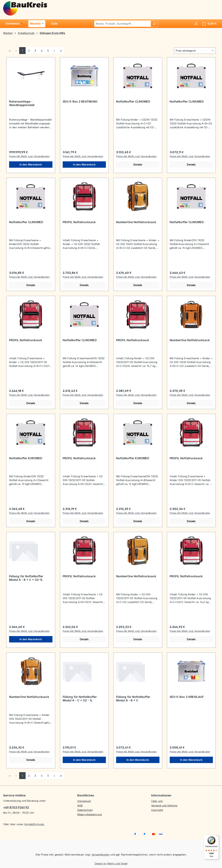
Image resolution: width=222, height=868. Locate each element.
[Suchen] (154, 24)
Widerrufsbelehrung (89, 814)
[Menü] (217, 837)
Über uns (157, 801)
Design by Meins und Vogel (111, 864)
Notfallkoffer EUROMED (26, 458)
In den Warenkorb (31, 165)
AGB (80, 806)
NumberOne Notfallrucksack (136, 222)
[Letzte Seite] (61, 51)
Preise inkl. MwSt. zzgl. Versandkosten (29, 156)
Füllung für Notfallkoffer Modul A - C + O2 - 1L (80, 699)
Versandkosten (101, 855)
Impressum (84, 801)
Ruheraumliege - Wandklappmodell (22, 103)
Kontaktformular (34, 824)
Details (138, 165)
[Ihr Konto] (196, 24)
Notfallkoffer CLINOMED (133, 102)
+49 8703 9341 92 (16, 807)
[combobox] (123, 24)
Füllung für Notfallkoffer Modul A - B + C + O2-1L (26, 578)
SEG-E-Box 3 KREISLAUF (187, 697)
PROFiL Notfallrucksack (79, 222)
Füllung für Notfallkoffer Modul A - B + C (133, 699)
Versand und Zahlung (164, 806)
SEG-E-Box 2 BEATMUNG (80, 102)
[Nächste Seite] (54, 51)
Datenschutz (85, 810)
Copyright (157, 810)
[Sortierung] (195, 51)
